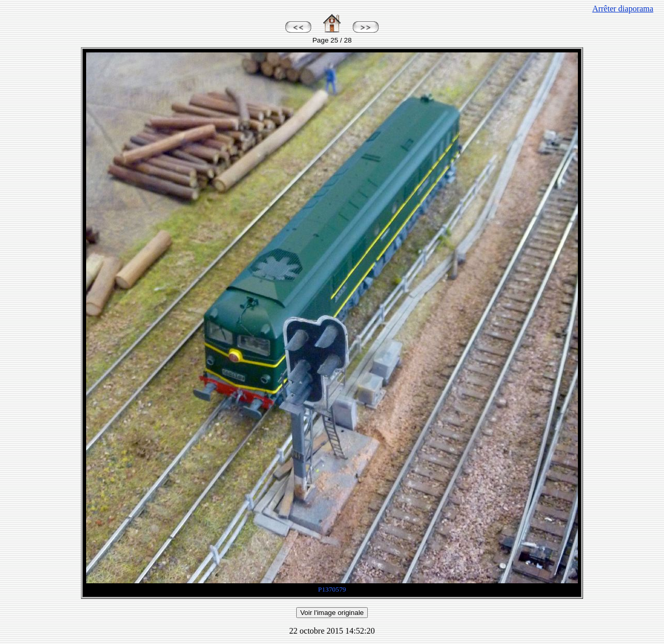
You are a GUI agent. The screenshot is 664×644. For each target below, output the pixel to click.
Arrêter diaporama (623, 9)
